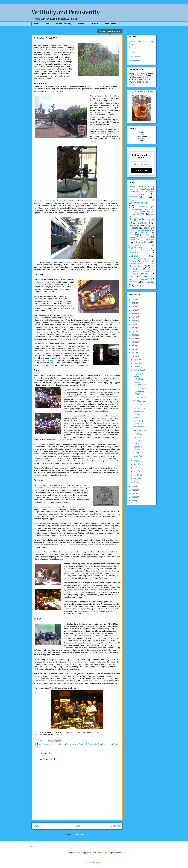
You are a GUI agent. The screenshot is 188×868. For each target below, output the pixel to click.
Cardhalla (137, 418)
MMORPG (145, 233)
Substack (133, 48)
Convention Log (59, 744)
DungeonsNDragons (86, 744)
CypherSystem (134, 209)
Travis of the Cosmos (112, 322)
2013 (134, 346)
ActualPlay (144, 187)
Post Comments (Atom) (82, 834)
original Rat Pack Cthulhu (83, 633)
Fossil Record (110, 24)
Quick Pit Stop (139, 456)
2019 (134, 324)
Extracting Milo (139, 398)
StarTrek (132, 261)
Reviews (80, 24)
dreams (146, 276)
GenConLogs (107, 744)
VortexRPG (133, 271)
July (136, 461)
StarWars (146, 261)
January (137, 482)
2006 (134, 497)
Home (37, 24)
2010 (134, 356)
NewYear (133, 250)
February (138, 478)
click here (59, 735)
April (136, 471)
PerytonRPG (135, 253)
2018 (134, 328)
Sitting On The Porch (139, 422)
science (144, 279)
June (136, 464)
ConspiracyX (133, 200)
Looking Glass (113, 96)
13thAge (132, 187)
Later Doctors (139, 405)
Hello (33, 846)
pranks (131, 279)
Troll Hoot (90, 86)
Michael (116, 744)
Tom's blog (95, 732)
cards (116, 378)
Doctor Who (138, 214)
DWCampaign (149, 209)
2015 (134, 338)
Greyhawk (150, 226)
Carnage (141, 194)
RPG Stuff (94, 24)
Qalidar (36, 378)
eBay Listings (134, 56)
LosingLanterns (145, 230)
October (137, 367)
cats (147, 274)
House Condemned (139, 378)
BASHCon (45, 344)
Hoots (135, 228)
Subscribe (142, 170)
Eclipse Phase (54, 509)
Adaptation (132, 189)
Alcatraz (60, 201)
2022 (134, 314)
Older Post (116, 826)
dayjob (132, 276)
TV (153, 267)
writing (150, 282)
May (136, 468)
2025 (134, 303)
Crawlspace (143, 207)
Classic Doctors (140, 408)
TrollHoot (137, 269)
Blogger (98, 863)
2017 (134, 331)
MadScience (134, 235)
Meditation (147, 235)
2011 (134, 353)
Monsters (150, 239)
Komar (131, 231)
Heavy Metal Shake (139, 413)
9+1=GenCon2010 (141, 388)
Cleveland (135, 197)
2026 (134, 299)
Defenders (150, 211)
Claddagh (63, 358)
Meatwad (97, 322)
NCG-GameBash (135, 246)
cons (51, 744)
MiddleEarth (134, 240)
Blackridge (150, 192)
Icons (147, 228)
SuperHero (136, 266)
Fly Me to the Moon (139, 393)
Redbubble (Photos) (137, 61)
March (137, 475)
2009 (134, 486)
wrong (138, 286)
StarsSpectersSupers (137, 264)
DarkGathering (137, 212)
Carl (65, 320)
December (138, 359)
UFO (149, 269)
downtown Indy (114, 117)
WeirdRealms (149, 271)
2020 (134, 321)
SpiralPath (148, 259)
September (139, 370)
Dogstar (152, 214)
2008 (134, 490)
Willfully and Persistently (66, 11)
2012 (134, 349)
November (138, 363)
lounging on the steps (45, 360)
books (135, 274)
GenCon (98, 744)
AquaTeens (44, 744)
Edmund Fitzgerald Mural (141, 384)
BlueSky (132, 52)
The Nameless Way (63, 24)
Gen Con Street (140, 430)
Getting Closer (139, 453)
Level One (138, 434)
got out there (38, 282)
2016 (134, 335)
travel (36, 747)
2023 (134, 310)
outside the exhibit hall (103, 421)
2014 (134, 342)
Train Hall (137, 437)
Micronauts (145, 237)
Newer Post (39, 826)
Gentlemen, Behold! (138, 448)
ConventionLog (72, 744)
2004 (134, 501)
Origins (147, 250)
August (137, 374)
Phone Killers (139, 427)
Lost (130, 233)
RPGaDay (134, 259)
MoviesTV (141, 242)
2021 (134, 317)
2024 (134, 306)
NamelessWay (136, 248)
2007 (134, 494)
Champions (38, 299)
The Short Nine (140, 401)
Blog (47, 24)
